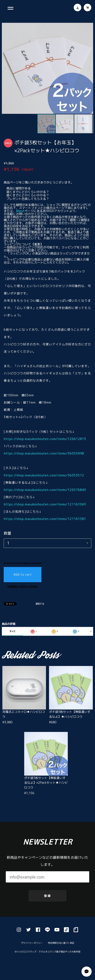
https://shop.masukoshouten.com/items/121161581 (45, 519)
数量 (7, 533)
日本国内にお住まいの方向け (23, 586)
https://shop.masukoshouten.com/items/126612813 (45, 439)
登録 (48, 902)
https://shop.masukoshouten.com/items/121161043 (45, 504)
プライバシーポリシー (32, 950)
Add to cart (23, 574)
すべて (13, 631)
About (20, 211)
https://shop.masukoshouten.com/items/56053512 (44, 475)
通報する (40, 604)
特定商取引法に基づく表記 (61, 950)
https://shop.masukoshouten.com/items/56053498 (44, 453)
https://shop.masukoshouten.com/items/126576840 (45, 490)
